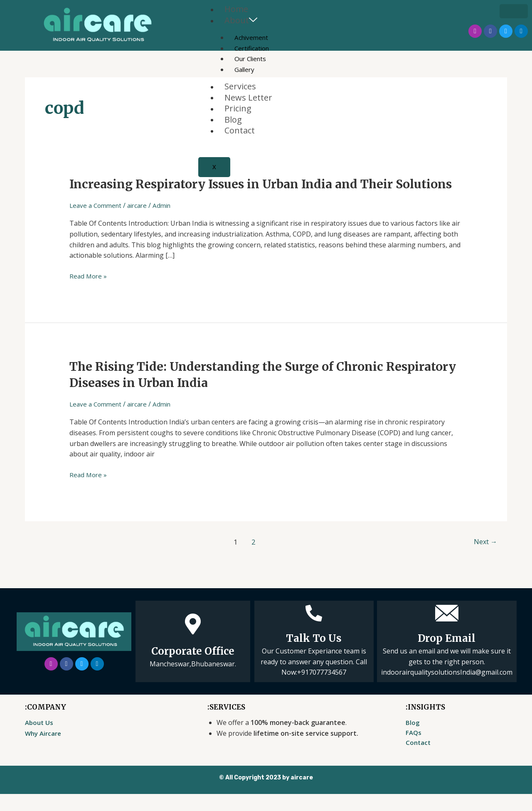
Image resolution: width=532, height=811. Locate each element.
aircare (142, 222)
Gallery (245, 70)
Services (240, 88)
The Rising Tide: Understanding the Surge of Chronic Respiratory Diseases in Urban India (235, 391)
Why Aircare (44, 749)
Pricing (238, 110)
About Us (40, 739)
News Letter (248, 99)
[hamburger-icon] (514, 11)
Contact (240, 133)
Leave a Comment (97, 222)
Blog (233, 122)
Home (236, 9)
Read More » (89, 292)
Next (484, 558)
